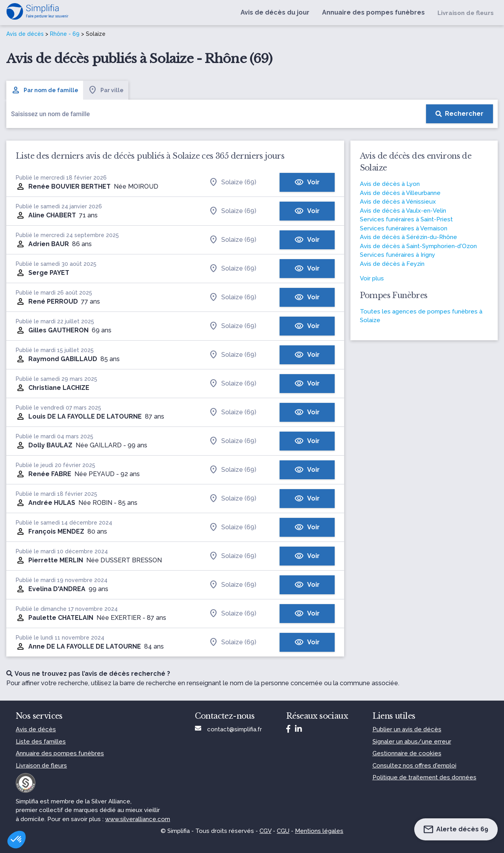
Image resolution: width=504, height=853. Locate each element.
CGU (283, 831)
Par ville (106, 90)
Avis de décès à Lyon (390, 184)
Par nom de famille (45, 90)
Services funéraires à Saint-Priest (406, 219)
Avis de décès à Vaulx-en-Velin (403, 211)
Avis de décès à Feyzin (392, 264)
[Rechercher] (460, 114)
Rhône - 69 (65, 34)
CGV (265, 831)
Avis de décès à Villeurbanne (400, 193)
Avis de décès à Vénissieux (398, 202)
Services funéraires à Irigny (397, 255)
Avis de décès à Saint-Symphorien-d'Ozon (418, 246)
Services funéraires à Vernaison (404, 228)
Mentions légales (319, 831)
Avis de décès (25, 34)
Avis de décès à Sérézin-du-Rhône (409, 237)
